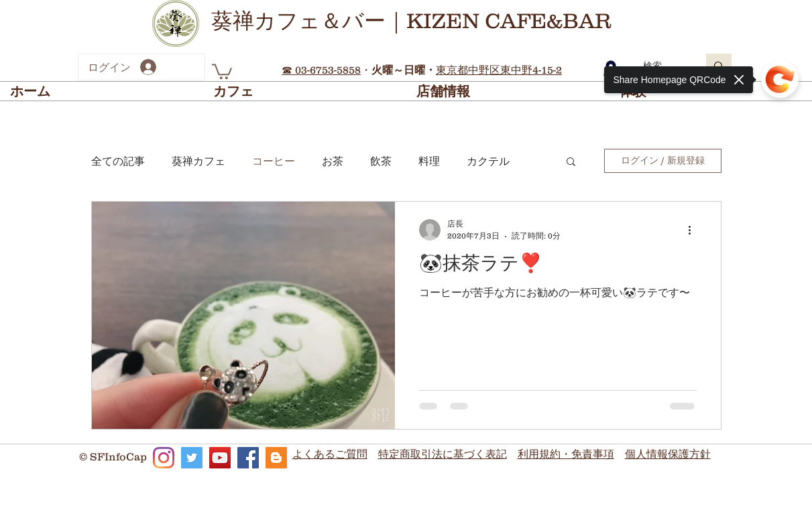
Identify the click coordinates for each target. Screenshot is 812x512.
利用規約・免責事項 (566, 454)
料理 (429, 161)
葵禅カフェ (198, 161)
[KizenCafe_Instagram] (164, 458)
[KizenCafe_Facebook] (248, 458)
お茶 (333, 161)
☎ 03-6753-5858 (321, 70)
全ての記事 (118, 161)
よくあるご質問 (330, 454)
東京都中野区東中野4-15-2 (499, 70)
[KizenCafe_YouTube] (220, 458)
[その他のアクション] (695, 230)
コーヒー (274, 161)
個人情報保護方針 (668, 454)
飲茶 (381, 161)
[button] (222, 71)
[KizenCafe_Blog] (276, 458)
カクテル (488, 161)
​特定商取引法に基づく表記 (443, 454)
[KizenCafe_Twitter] (192, 458)
